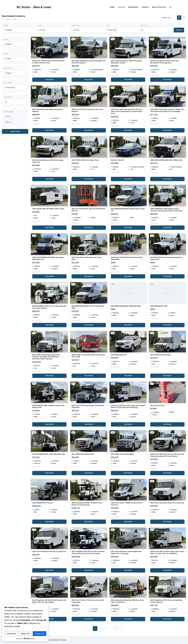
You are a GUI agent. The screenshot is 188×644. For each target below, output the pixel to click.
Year (40, 25)
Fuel (108, 25)
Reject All (25, 634)
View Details (49, 80)
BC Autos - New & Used (34, 7)
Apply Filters (15, 131)
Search (179, 30)
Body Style (76, 25)
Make (6, 25)
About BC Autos (159, 7)
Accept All (40, 634)
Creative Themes (59, 640)
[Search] (170, 7)
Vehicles (121, 7)
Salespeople (133, 7)
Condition (144, 25)
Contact (145, 7)
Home (112, 7)
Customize (11, 634)
